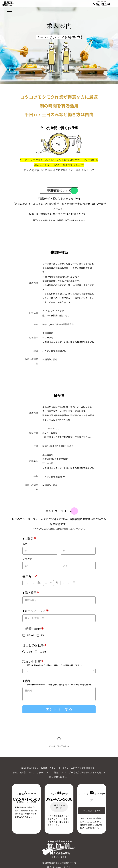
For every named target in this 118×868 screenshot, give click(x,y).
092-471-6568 (103, 4)
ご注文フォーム (92, 811)
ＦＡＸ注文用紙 (59, 807)
